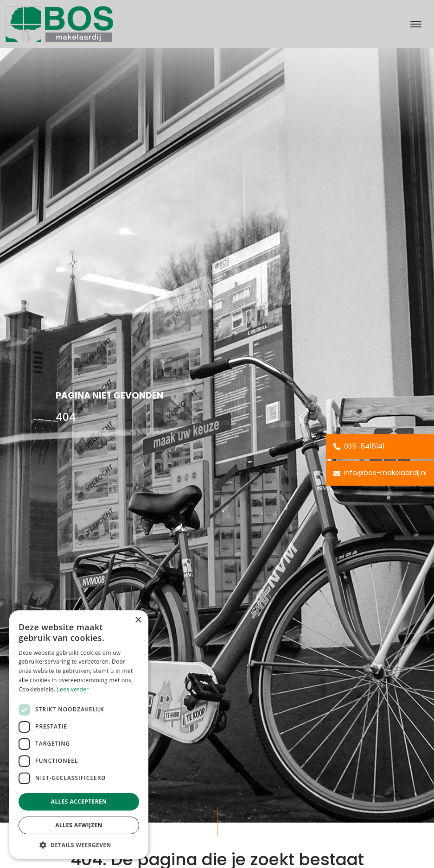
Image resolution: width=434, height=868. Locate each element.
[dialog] (79, 735)
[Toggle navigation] (416, 24)
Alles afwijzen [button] (79, 825)
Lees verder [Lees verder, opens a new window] (73, 689)
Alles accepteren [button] (79, 801)
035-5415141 (359, 446)
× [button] (138, 620)
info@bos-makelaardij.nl (380, 473)
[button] (79, 845)
